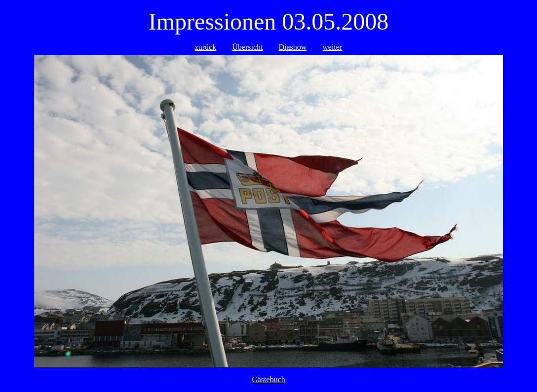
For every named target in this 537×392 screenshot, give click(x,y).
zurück (206, 47)
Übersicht (247, 47)
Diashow (292, 47)
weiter (332, 47)
